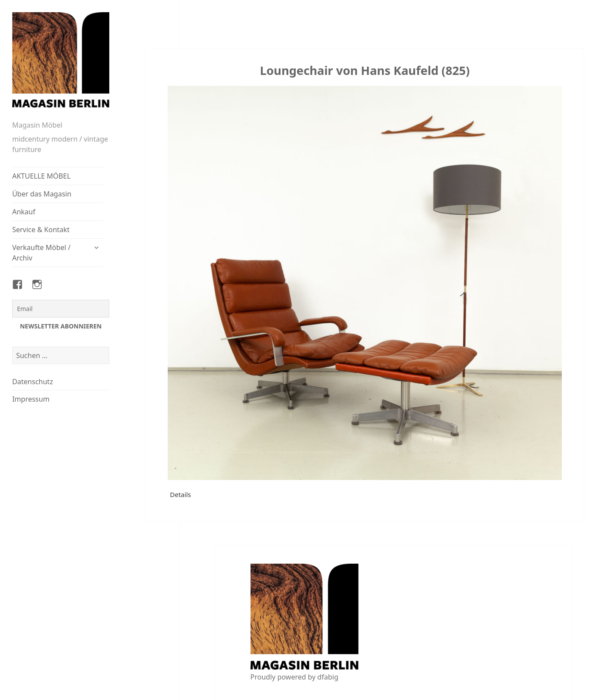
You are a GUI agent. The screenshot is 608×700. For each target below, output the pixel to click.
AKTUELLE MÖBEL (41, 176)
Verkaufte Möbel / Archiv (41, 253)
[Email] (61, 309)
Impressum (31, 399)
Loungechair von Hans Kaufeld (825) (365, 70)
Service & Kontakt (41, 230)
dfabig (328, 677)
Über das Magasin (42, 194)
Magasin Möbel (37, 125)
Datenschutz (33, 382)
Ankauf (24, 212)
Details (180, 494)
